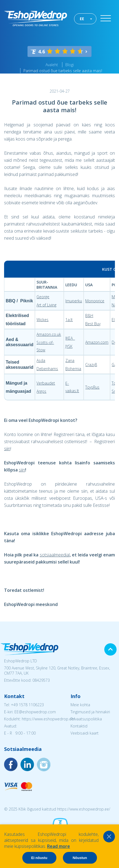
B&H (89, 316)
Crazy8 (91, 365)
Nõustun (80, 858)
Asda (41, 360)
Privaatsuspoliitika (86, 719)
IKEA (70, 338)
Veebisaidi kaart (85, 733)
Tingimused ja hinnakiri (90, 712)
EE (82, 19)
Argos (41, 391)
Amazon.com (97, 342)
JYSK (69, 346)
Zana (70, 360)
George (43, 297)
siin (7, 449)
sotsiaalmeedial (55, 555)
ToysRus (92, 387)
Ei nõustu (39, 858)
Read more (59, 846)
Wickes (42, 320)
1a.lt (69, 320)
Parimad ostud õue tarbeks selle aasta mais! (63, 71)
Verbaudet (46, 383)
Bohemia (73, 369)
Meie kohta (80, 705)
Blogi (70, 65)
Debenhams (47, 369)
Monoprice (95, 301)
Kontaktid (79, 726)
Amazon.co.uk (49, 334)
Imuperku (74, 301)
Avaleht (52, 65)
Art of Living (46, 305)
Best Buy (93, 324)
